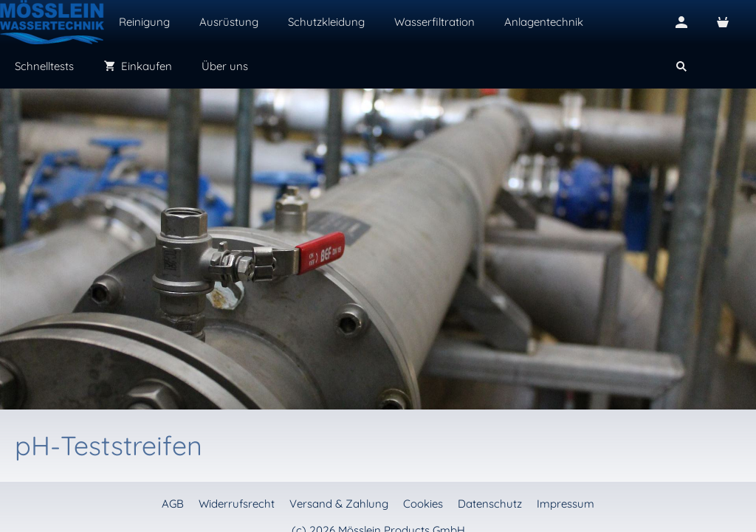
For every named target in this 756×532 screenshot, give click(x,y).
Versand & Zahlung (339, 504)
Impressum (566, 504)
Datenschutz (490, 504)
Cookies (423, 504)
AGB (173, 504)
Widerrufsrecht (237, 504)
